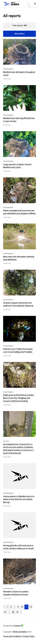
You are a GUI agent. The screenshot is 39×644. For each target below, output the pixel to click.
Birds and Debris (20, 632)
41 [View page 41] (17, 612)
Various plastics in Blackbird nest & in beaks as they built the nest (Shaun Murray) (19, 499)
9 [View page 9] (18, 607)
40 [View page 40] (13, 612)
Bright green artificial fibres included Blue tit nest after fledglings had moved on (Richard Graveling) (18, 398)
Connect (19, 626)
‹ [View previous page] (4, 607)
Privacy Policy (29, 636)
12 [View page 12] (31, 607)
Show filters (19, 34)
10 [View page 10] (22, 607)
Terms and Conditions (12, 636)
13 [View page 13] (5, 612)
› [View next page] (21, 612)
